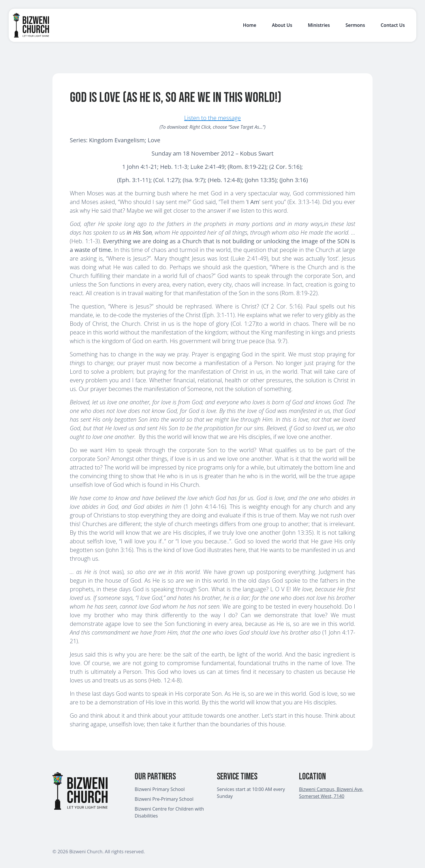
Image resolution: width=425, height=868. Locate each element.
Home (249, 25)
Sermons (355, 25)
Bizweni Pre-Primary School (164, 799)
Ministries (319, 25)
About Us (282, 25)
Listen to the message (213, 118)
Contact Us (393, 25)
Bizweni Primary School (160, 789)
